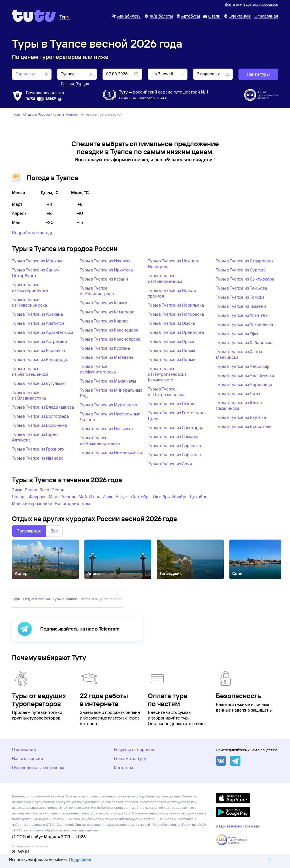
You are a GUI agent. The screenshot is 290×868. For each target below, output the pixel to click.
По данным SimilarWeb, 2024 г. (143, 98)
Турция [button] (83, 84)
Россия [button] (67, 84)
